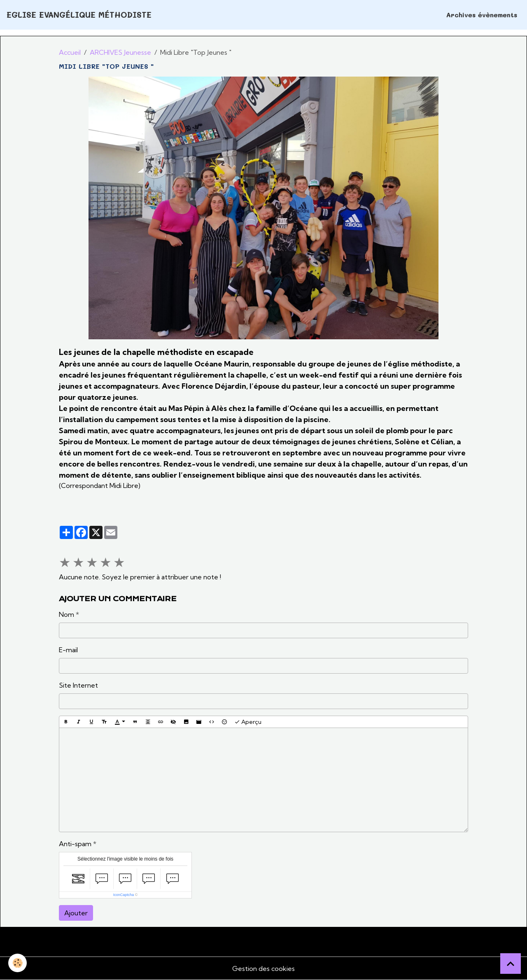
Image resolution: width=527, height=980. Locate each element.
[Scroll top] (511, 964)
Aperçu (248, 722)
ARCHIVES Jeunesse (120, 52)
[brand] (79, 15)
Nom (66, 614)
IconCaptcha (124, 895)
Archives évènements (482, 15)
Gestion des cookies (263, 968)
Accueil (70, 52)
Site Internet (78, 685)
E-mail (68, 650)
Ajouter (76, 913)
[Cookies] (17, 963)
